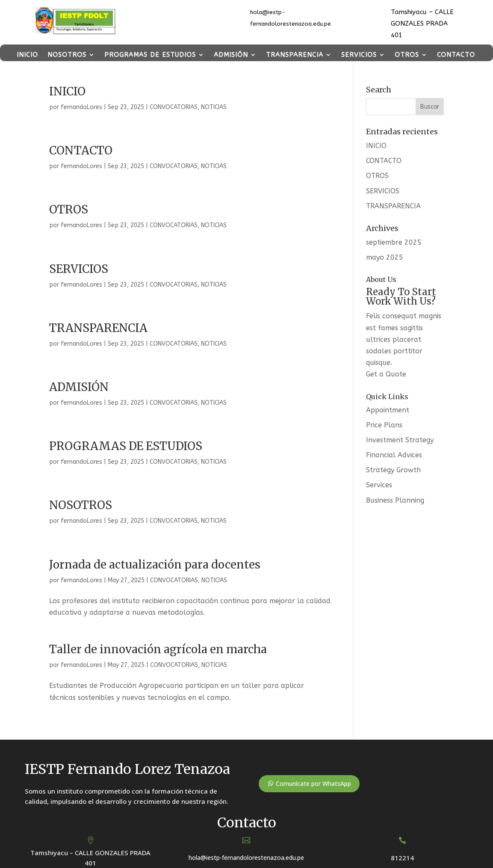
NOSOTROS (67, 55)
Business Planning (395, 500)
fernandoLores (81, 107)
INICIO (27, 55)
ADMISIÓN (231, 55)
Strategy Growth (393, 470)
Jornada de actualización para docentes (155, 564)
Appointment (388, 410)
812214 (402, 858)
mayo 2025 (385, 257)
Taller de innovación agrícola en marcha (158, 649)
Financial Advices (394, 455)
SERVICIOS (359, 55)
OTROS (407, 55)
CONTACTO (456, 55)
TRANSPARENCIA (295, 55)
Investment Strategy (400, 440)
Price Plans (384, 425)
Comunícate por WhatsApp (313, 784)
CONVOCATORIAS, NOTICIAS (188, 107)
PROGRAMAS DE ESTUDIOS (150, 55)
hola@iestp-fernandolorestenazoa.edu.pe (246, 858)
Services (379, 485)
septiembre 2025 (394, 242)
